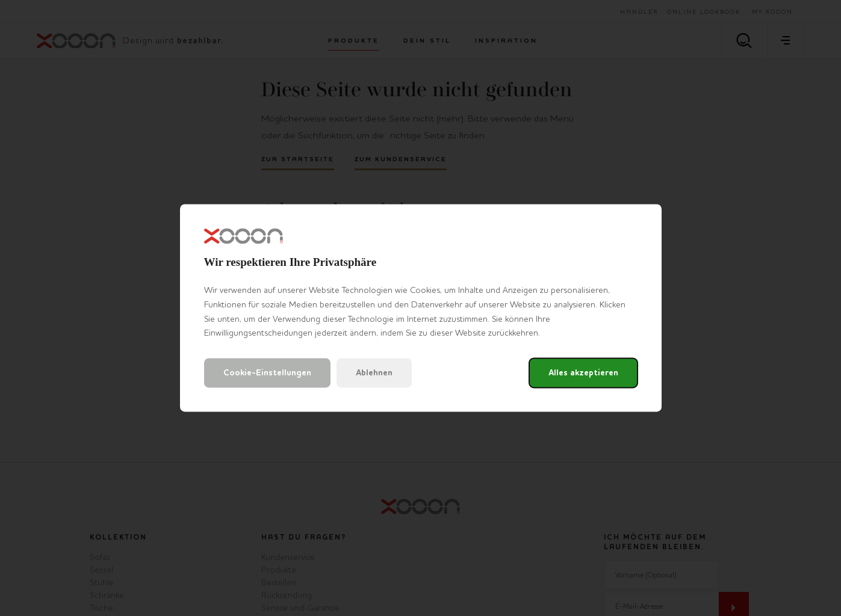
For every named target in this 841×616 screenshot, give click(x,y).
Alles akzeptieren (583, 373)
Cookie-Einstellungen (267, 373)
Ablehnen (374, 373)
